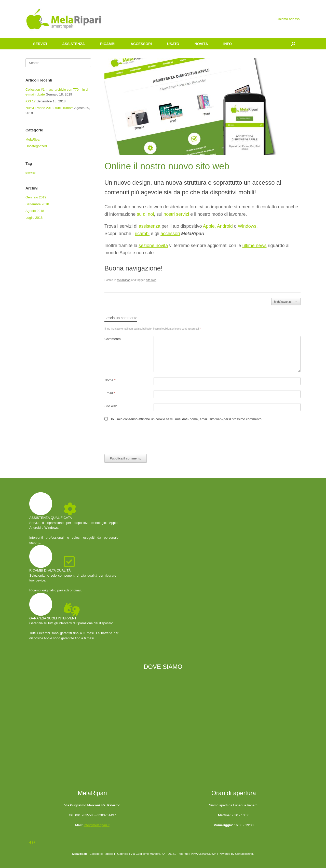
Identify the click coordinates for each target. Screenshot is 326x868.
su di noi (145, 214)
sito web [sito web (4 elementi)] (30, 173)
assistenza (149, 226)
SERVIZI (40, 44)
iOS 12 (31, 101)
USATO (173, 44)
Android (225, 226)
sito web (151, 280)
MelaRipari (124, 280)
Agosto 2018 (35, 211)
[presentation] (143, 439)
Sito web (111, 406)
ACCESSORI (141, 44)
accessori (170, 234)
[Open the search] (293, 44)
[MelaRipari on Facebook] (31, 843)
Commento (113, 339)
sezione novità (153, 246)
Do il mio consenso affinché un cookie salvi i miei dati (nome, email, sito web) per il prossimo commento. (186, 419)
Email (110, 393)
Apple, (209, 226)
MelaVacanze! (286, 302)
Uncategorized (36, 146)
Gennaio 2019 (36, 197)
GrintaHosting (244, 854)
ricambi (142, 234)
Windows (247, 226)
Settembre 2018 (37, 204)
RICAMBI (108, 44)
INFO (228, 44)
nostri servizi (176, 214)
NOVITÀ (201, 44)
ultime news (254, 246)
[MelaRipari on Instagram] (34, 843)
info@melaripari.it (96, 825)
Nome (110, 380)
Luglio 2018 (34, 218)
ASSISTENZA (73, 44)
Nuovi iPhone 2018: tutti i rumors (50, 108)
